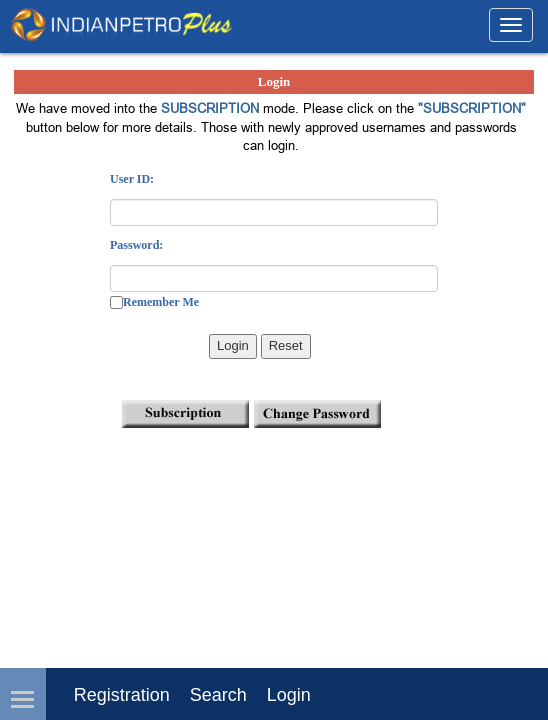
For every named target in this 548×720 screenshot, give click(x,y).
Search (218, 695)
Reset (286, 345)
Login (233, 345)
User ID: (132, 179)
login (289, 695)
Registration (122, 695)
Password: (136, 245)
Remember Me (161, 302)
